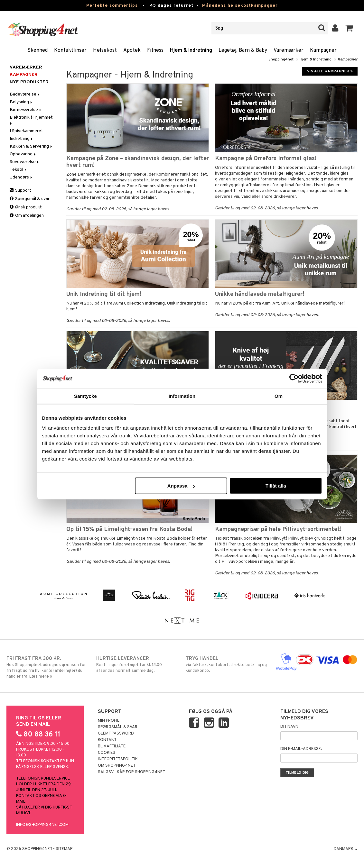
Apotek (132, 50)
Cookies (107, 753)
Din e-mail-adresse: (301, 749)
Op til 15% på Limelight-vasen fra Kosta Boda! (129, 530)
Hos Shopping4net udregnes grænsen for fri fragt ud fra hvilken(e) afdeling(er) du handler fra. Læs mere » (47, 667)
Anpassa (181, 486)
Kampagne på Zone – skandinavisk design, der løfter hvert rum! (138, 162)
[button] (349, 28)
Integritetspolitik (118, 759)
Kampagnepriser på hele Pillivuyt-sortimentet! (278, 530)
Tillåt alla (276, 486)
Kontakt (107, 740)
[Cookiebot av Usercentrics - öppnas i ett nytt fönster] (294, 378)
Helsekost (105, 50)
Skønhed (37, 50)
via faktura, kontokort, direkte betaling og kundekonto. (227, 664)
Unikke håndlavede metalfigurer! (260, 294)
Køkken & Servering (31, 146)
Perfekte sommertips (112, 6)
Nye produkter (29, 82)
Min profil (109, 721)
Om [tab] (279, 396)
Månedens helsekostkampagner (240, 6)
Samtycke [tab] (85, 396)
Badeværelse (25, 94)
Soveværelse (25, 162)
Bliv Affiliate (112, 746)
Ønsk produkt (26, 207)
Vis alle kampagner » (330, 71)
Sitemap (64, 849)
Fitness (155, 50)
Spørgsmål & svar (30, 199)
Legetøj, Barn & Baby (243, 50)
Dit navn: (290, 727)
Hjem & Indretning (191, 50)
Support (20, 191)
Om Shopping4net (117, 766)
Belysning (21, 102)
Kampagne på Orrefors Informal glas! (266, 159)
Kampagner (323, 50)
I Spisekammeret (26, 131)
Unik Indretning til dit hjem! (104, 294)
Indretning (22, 139)
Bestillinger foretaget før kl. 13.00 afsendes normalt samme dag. (137, 664)
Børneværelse (26, 110)
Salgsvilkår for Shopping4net (131, 772)
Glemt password (116, 734)
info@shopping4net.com (42, 825)
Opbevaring (23, 154)
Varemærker (289, 50)
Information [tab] (182, 396)
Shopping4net (281, 59)
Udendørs (21, 177)
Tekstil (19, 170)
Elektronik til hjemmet (32, 120)
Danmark (346, 849)
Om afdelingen (27, 216)
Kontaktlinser (70, 50)
